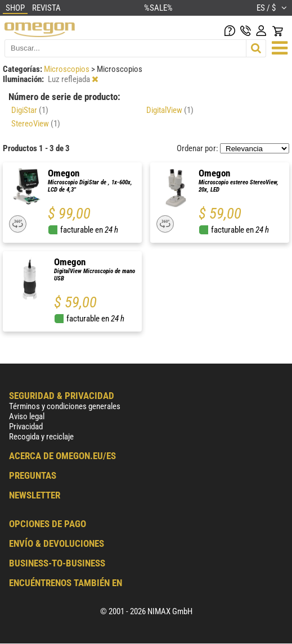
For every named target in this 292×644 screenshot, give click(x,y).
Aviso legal (27, 416)
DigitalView (170, 110)
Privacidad (26, 427)
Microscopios (68, 69)
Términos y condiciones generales (65, 406)
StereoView (36, 124)
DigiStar (30, 110)
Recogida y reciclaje (41, 437)
